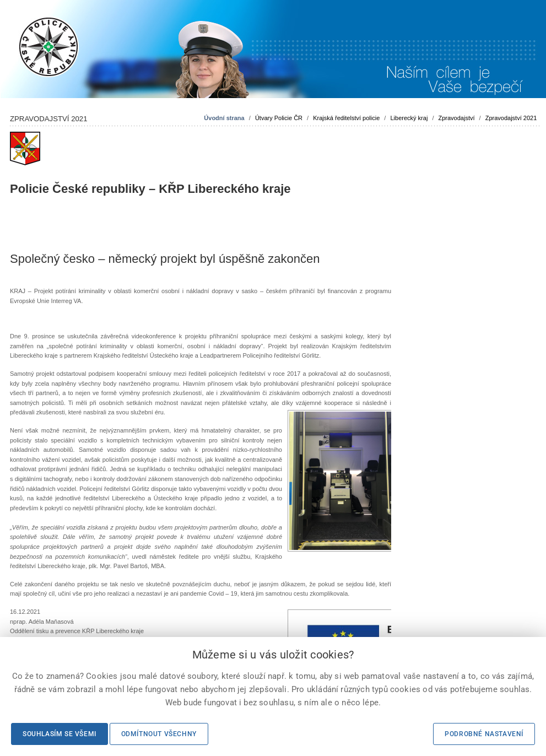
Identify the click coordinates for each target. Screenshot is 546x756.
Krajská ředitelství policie (346, 118)
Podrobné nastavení (484, 734)
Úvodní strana (224, 118)
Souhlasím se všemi (60, 734)
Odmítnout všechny (159, 734)
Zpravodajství (457, 118)
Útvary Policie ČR (279, 118)
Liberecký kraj (409, 118)
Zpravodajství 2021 (511, 118)
